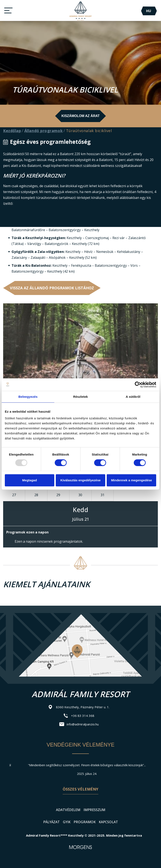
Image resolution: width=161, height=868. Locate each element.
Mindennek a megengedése (132, 480)
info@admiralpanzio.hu (83, 724)
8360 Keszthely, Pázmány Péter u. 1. (83, 707)
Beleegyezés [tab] (28, 397)
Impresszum (94, 810)
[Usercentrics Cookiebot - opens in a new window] (138, 385)
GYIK (67, 822)
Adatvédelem (68, 810)
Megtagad (30, 480)
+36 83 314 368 (83, 716)
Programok (85, 822)
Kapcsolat (108, 822)
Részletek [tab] (80, 397)
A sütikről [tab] (133, 397)
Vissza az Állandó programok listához (52, 288)
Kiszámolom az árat (80, 116)
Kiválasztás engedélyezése (80, 480)
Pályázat (51, 822)
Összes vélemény (80, 789)
